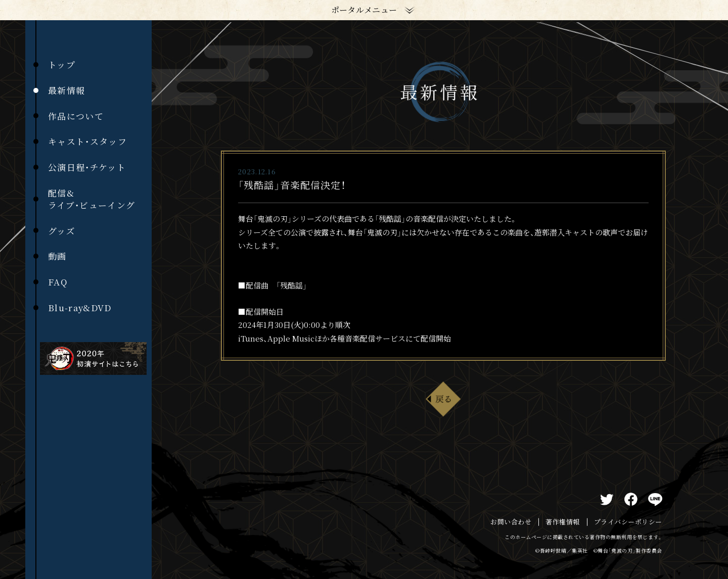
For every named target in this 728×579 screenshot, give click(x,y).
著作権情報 (563, 522)
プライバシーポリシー (628, 522)
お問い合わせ (511, 522)
